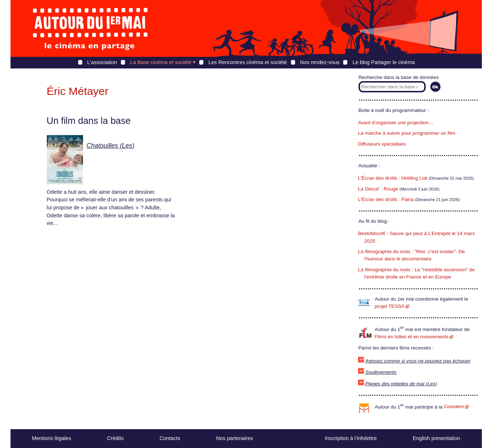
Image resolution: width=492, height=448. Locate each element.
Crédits (115, 438)
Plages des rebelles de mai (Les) (401, 384)
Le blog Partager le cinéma (384, 62)
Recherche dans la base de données (399, 77)
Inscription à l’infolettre (351, 438)
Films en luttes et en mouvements (412, 337)
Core (454, 407)
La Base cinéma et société (161, 62)
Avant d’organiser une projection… (396, 123)
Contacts (170, 438)
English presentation (436, 438)
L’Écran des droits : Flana (386, 199)
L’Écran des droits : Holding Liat (393, 178)
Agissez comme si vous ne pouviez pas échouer (418, 361)
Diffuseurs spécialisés (382, 144)
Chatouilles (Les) (111, 146)
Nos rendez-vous (320, 62)
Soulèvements (381, 372)
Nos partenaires (235, 438)
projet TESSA (390, 306)
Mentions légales (51, 438)
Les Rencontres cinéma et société (248, 62)
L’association (102, 62)
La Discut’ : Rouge (378, 189)
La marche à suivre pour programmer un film (407, 133)
